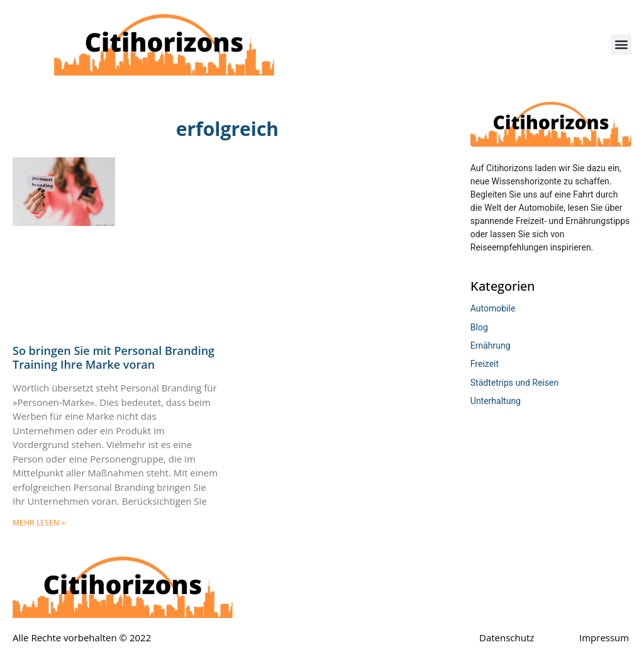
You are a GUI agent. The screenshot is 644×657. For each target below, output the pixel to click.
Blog (479, 327)
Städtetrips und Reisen (514, 383)
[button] (621, 44)
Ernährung (491, 345)
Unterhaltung (496, 401)
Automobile (493, 308)
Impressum (604, 637)
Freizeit (485, 364)
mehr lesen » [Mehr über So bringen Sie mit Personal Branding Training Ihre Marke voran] (39, 523)
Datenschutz (507, 637)
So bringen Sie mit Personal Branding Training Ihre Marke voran (114, 357)
